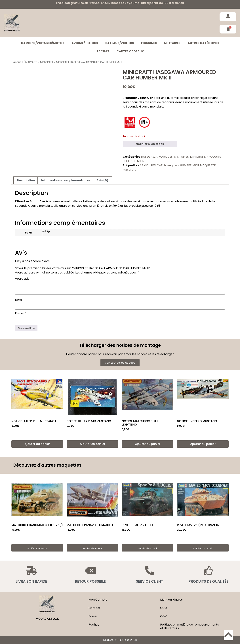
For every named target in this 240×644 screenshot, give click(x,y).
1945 (157, 206)
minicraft (129, 170)
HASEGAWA (149, 157)
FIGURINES (149, 43)
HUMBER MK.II (189, 165)
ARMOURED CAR (151, 165)
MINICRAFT (47, 62)
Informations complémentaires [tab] (66, 180)
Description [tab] (26, 180)
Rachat (103, 51)
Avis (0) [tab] (102, 180)
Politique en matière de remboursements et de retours (190, 626)
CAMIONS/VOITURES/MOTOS (43, 43)
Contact (94, 608)
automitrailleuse (179, 98)
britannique (199, 98)
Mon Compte (98, 600)
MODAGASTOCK (47, 619)
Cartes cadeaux (130, 51)
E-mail (21, 313)
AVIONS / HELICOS (85, 43)
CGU (163, 608)
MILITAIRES (172, 43)
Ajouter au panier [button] (37, 444)
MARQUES (31, 62)
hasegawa (171, 165)
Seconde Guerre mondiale (145, 107)
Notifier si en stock (150, 144)
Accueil (18, 62)
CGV (163, 616)
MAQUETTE (208, 165)
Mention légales (171, 600)
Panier (93, 616)
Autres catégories (203, 43)
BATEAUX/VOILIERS (120, 43)
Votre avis (23, 279)
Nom (19, 300)
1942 (116, 206)
